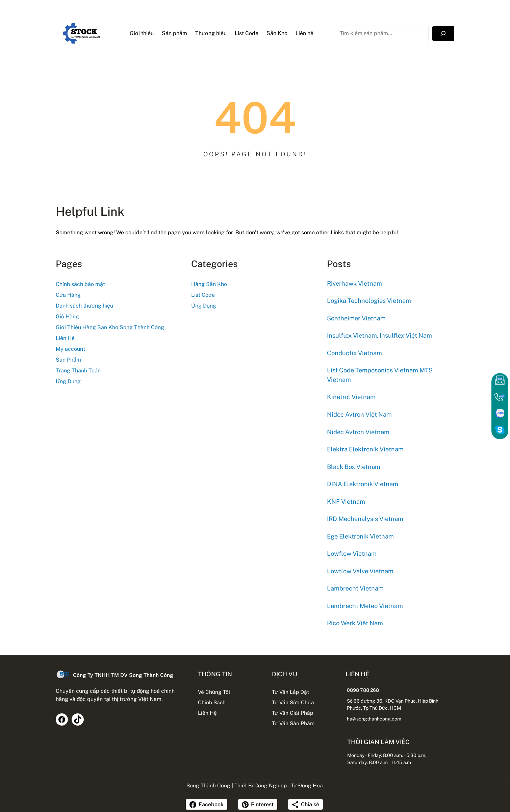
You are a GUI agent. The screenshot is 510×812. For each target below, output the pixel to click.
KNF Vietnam (346, 502)
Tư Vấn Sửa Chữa (293, 702)
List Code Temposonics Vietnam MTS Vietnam (380, 375)
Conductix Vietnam (354, 353)
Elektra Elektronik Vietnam (365, 449)
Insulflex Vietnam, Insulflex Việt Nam (379, 335)
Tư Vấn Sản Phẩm (293, 723)
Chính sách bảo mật (80, 284)
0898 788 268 (364, 690)
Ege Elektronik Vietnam (360, 536)
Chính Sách (211, 702)
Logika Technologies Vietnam (369, 301)
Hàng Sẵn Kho (209, 284)
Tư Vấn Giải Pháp (292, 713)
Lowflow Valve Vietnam (360, 571)
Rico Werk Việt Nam (355, 623)
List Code (203, 295)
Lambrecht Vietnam (355, 588)
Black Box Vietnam (354, 467)
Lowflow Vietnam (352, 554)
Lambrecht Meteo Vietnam (365, 606)
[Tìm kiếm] (443, 34)
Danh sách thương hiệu (84, 306)
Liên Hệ (65, 338)
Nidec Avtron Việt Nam (359, 414)
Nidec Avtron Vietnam (358, 432)
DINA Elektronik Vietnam (363, 484)
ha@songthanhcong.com (375, 719)
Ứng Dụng (68, 381)
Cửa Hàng (68, 295)
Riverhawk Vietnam (354, 283)
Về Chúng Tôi (213, 692)
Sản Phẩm (68, 360)
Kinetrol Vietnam (351, 397)
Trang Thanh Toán (78, 371)
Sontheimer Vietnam (356, 318)
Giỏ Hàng (67, 317)
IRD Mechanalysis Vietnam (365, 519)
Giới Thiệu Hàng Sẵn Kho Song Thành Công (110, 327)
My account (70, 349)
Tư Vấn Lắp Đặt (290, 692)
